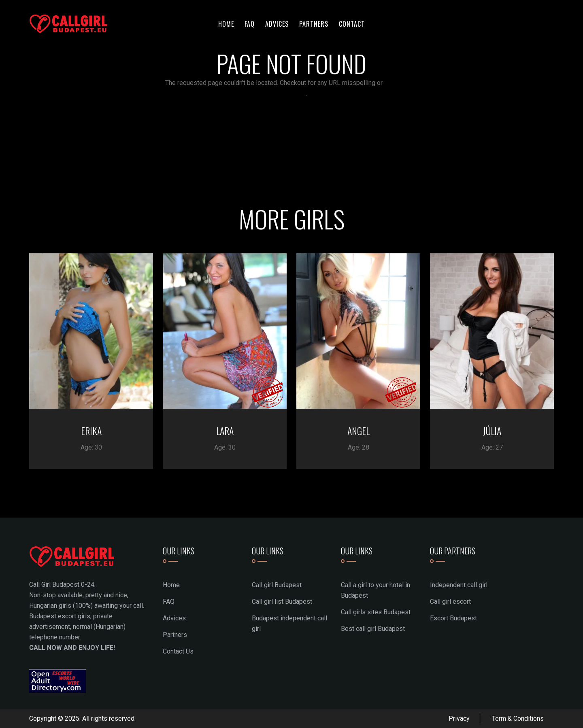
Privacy (459, 718)
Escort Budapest (453, 618)
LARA (225, 431)
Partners (314, 24)
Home (226, 24)
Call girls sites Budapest (376, 612)
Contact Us (178, 651)
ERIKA (91, 431)
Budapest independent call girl (289, 623)
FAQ (250, 24)
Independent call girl (459, 585)
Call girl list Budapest (282, 602)
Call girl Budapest (277, 585)
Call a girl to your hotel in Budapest (376, 590)
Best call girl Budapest (373, 629)
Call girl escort (450, 602)
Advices (277, 24)
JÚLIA (492, 431)
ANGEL (359, 431)
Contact (352, 24)
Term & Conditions (518, 718)
